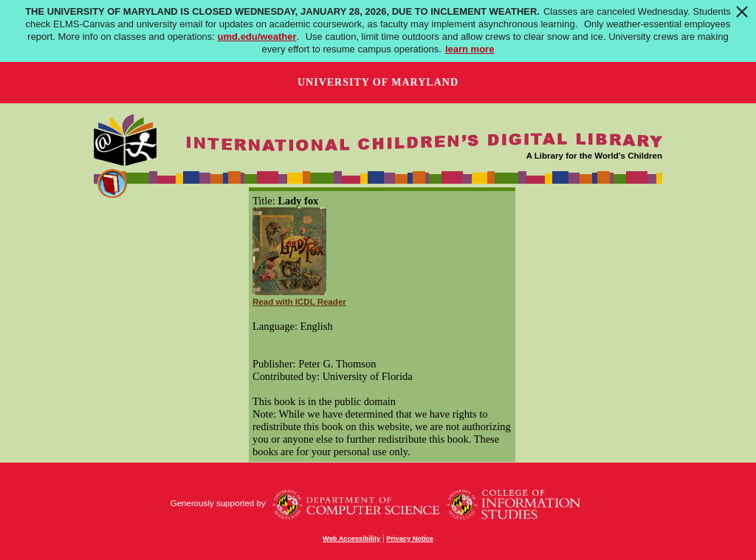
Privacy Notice (410, 539)
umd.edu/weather (257, 37)
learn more (470, 49)
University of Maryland (378, 82)
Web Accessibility (351, 539)
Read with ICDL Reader (299, 302)
